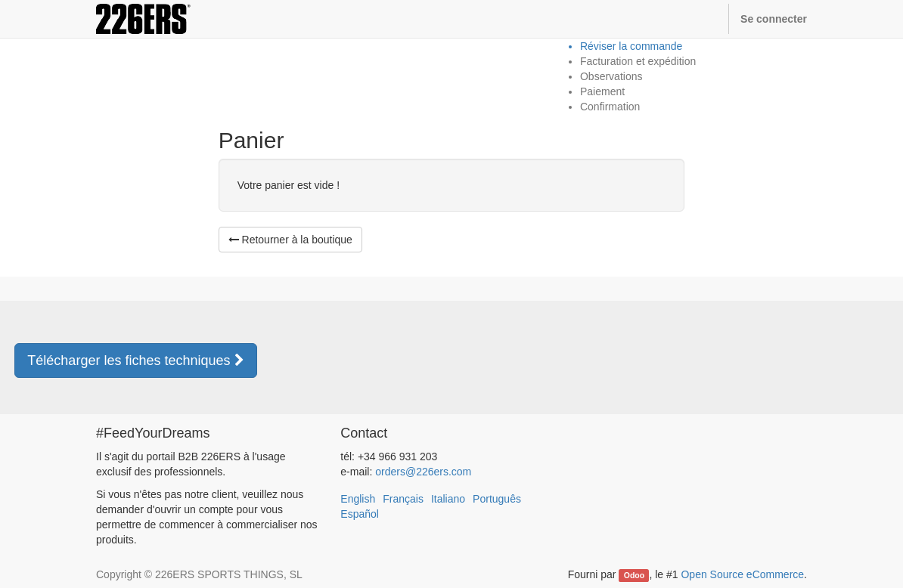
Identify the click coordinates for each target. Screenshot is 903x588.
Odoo (634, 575)
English (358, 499)
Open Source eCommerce (742, 574)
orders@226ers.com (423, 472)
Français (403, 499)
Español (360, 514)
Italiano (448, 499)
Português (497, 499)
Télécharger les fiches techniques (135, 361)
